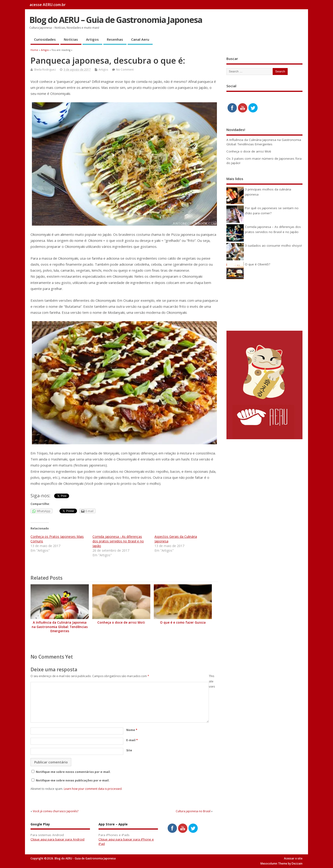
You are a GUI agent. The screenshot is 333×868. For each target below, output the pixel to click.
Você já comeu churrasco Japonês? (56, 811)
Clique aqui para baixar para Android (57, 839)
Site (129, 750)
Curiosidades (45, 39)
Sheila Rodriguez (45, 70)
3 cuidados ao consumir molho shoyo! (273, 246)
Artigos (92, 39)
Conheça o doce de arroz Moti (121, 622)
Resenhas (115, 39)
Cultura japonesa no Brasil (193, 811)
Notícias (71, 39)
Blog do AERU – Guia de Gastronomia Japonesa (116, 20)
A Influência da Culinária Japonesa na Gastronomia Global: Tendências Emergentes (60, 627)
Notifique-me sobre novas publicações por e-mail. (73, 780)
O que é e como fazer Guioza (183, 622)
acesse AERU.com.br (48, 5)
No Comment (125, 70)
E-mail (132, 740)
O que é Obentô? (257, 264)
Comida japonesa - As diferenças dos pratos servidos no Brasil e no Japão (118, 541)
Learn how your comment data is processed (93, 789)
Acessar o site (293, 858)
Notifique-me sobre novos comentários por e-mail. (73, 772)
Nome (132, 730)
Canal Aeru (140, 39)
